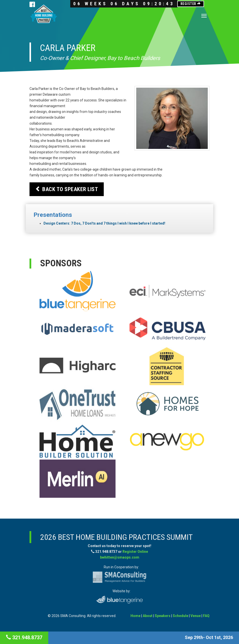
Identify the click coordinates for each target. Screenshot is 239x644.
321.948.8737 (24, 638)
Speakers (163, 616)
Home (135, 616)
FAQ (206, 616)
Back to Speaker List (67, 189)
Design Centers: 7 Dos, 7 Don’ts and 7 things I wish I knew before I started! (104, 223)
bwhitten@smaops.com (120, 557)
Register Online (135, 552)
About (148, 616)
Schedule (180, 616)
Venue (196, 616)
